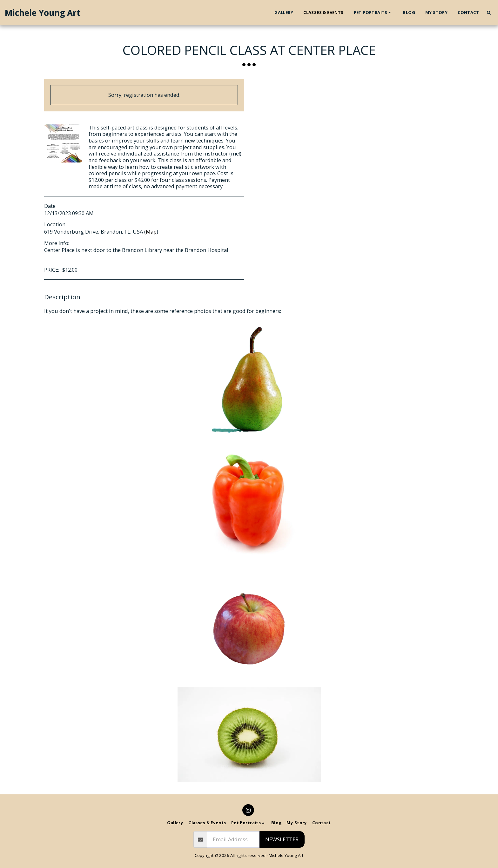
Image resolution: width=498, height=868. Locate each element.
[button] (373, 13)
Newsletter (282, 839)
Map (151, 232)
